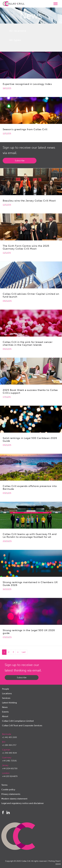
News (5, 707)
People (6, 689)
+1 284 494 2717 (9, 745)
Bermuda (6, 734)
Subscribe (20, 161)
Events (5, 712)
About (5, 716)
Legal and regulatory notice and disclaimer (23, 803)
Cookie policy (8, 790)
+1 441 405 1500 (9, 737)
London (6, 773)
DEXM (58, 864)
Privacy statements (11, 794)
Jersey (5, 765)
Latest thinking (9, 703)
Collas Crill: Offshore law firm (14, 4)
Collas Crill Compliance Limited (18, 721)
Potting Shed (54, 861)
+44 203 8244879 (10, 776)
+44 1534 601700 (10, 769)
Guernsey (7, 757)
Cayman (6, 750)
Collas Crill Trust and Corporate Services (22, 725)
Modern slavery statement (14, 799)
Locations (7, 693)
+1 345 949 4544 (9, 753)
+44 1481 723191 (9, 761)
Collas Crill (26, 861)
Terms (4, 785)
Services (6, 698)
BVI (4, 742)
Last (24, 652)
